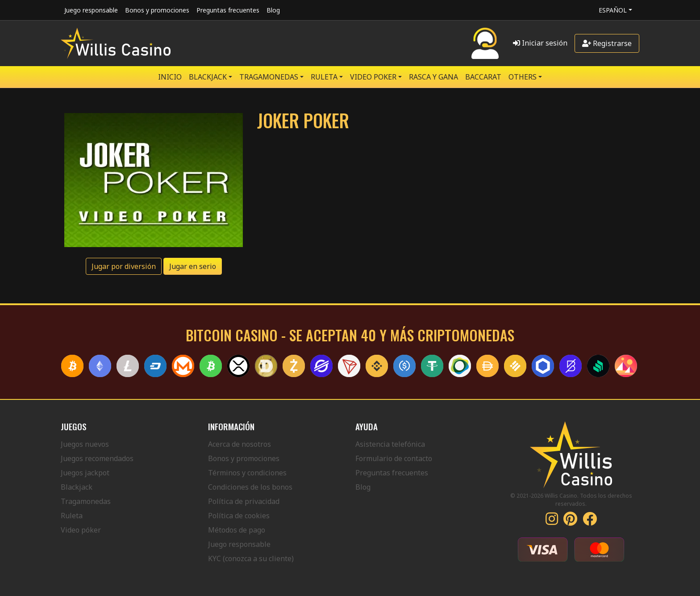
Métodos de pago (237, 530)
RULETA (324, 77)
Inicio (170, 77)
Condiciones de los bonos (250, 487)
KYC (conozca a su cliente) (251, 558)
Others (523, 77)
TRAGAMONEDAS (269, 77)
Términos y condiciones (247, 473)
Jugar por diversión (124, 266)
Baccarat (483, 77)
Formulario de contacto (394, 458)
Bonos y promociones (157, 10)
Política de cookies (239, 516)
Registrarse (607, 43)
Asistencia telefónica (390, 444)
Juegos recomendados (97, 458)
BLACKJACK (208, 77)
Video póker (81, 530)
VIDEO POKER (373, 77)
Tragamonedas (86, 501)
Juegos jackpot (85, 473)
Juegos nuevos (85, 444)
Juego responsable (91, 10)
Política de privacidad (244, 501)
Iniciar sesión (540, 43)
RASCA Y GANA (433, 77)
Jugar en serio (193, 266)
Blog (273, 10)
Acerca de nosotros (240, 444)
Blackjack (77, 487)
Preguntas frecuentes (228, 10)
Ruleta (72, 516)
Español (613, 10)
